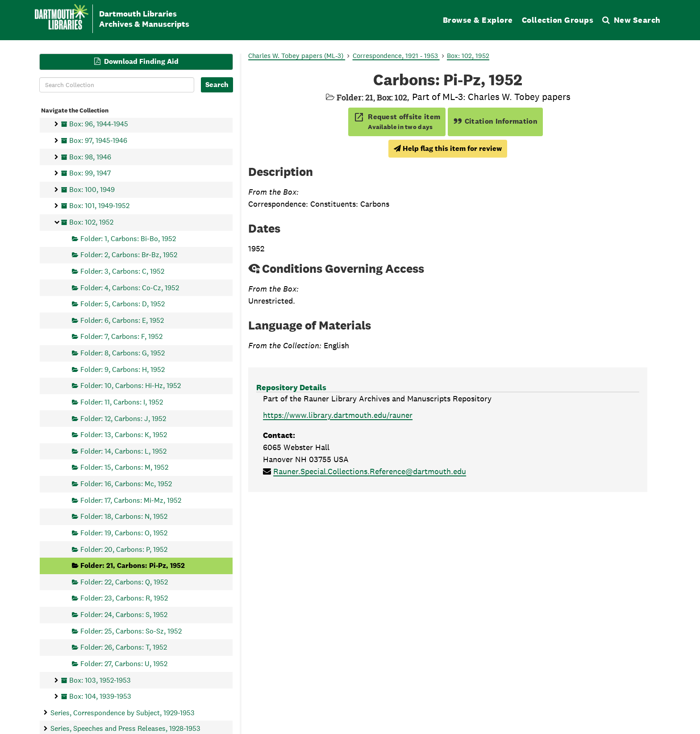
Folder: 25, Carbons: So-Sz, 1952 (131, 631)
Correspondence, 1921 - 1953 (396, 56)
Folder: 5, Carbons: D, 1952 (123, 304)
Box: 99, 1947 (90, 173)
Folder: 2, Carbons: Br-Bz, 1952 (129, 255)
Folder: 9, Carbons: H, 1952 (123, 369)
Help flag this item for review (448, 148)
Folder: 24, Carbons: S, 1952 (124, 615)
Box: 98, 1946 (90, 156)
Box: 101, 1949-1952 (99, 206)
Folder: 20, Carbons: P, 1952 (124, 549)
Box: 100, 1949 (92, 189)
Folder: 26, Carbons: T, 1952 (124, 647)
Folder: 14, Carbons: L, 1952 (123, 451)
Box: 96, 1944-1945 (99, 124)
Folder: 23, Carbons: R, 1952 (124, 598)
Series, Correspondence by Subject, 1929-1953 (123, 712)
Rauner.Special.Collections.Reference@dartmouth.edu (370, 471)
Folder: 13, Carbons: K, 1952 (124, 435)
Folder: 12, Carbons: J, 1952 (123, 418)
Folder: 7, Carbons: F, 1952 (121, 336)
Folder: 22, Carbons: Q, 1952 (124, 582)
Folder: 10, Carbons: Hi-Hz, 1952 (131, 386)
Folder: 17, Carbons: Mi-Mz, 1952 (131, 500)
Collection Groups (558, 20)
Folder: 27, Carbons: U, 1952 (124, 663)
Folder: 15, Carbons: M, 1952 (124, 467)
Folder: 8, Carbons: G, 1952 (123, 353)
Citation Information (495, 121)
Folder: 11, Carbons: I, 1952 (122, 402)
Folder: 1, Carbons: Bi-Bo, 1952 (128, 238)
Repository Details (291, 387)
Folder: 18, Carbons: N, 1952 (124, 516)
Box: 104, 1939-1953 (100, 696)
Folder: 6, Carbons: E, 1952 (122, 320)
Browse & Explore (478, 20)
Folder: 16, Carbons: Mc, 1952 (126, 484)
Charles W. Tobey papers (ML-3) (297, 56)
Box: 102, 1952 (91, 222)
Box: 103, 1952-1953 (100, 680)
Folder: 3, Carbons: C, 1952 (122, 271)
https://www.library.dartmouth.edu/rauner (338, 415)
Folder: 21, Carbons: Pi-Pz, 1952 (133, 565)
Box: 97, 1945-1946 (98, 140)
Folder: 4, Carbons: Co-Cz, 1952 (130, 287)
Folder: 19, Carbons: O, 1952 (124, 532)
